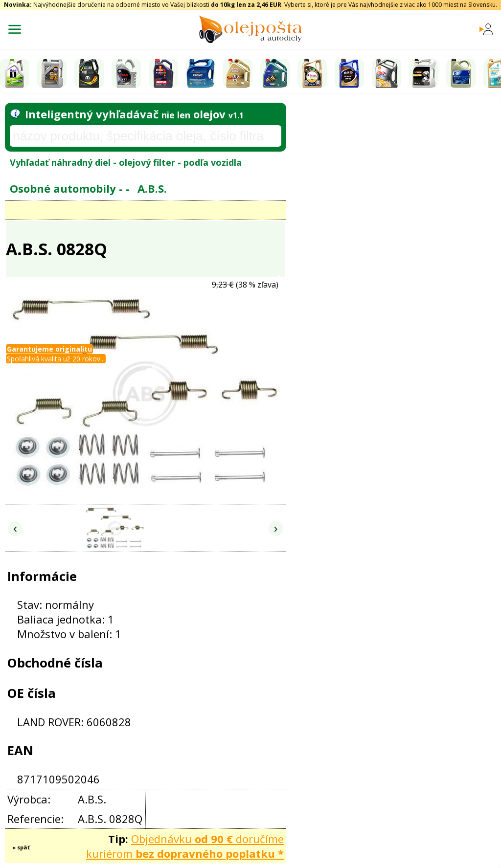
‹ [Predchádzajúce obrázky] (15, 528)
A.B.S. (152, 188)
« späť (21, 847)
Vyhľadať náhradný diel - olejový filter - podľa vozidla (126, 162)
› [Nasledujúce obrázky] (276, 528)
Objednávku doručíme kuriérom (185, 846)
